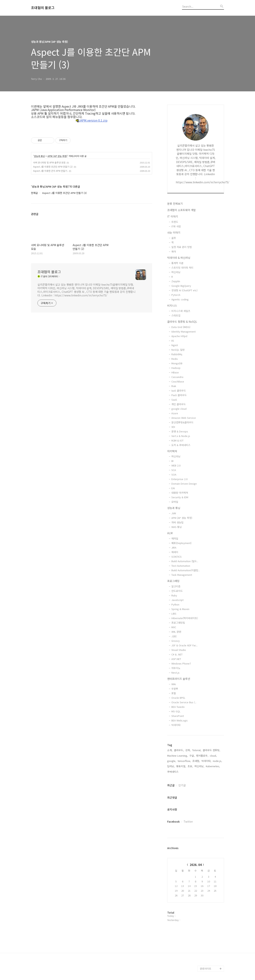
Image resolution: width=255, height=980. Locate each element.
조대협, (196, 761)
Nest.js (175, 673)
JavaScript (177, 600)
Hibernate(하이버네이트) (185, 618)
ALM (170, 533)
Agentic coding (180, 299)
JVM (174, 513)
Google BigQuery (181, 286)
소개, (170, 750)
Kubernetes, (213, 766)
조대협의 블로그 (43, 8)
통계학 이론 (177, 263)
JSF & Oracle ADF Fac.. (185, 645)
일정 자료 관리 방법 (182, 247)
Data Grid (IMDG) (181, 327)
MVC (174, 627)
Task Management (182, 575)
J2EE (174, 636)
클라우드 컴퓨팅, (211, 750)
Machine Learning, (178, 756)
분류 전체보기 (175, 204)
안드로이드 (177, 591)
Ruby (174, 595)
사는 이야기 (174, 232)
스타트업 (176, 315)
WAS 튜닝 (177, 527)
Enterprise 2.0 (179, 479)
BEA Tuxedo (178, 707)
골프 (174, 238)
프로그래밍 (173, 581)
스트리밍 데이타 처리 (182, 268)
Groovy (176, 641)
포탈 (174, 693)
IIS (173, 341)
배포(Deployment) (181, 543)
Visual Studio (179, 650)
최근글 (171, 785)
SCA (174, 470)
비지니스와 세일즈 (181, 311)
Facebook (173, 821)
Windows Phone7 (181, 663)
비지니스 (172, 305)
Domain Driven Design (184, 484)
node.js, (217, 761)
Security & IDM (180, 497)
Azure (175, 413)
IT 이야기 (173, 216)
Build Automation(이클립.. (186, 570)
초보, (190, 766)
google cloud (179, 409)
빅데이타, (206, 761)
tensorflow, (184, 761)
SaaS (174, 400)
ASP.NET (176, 659)
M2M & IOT (177, 440)
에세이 (175, 552)
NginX (175, 345)
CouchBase (178, 381)
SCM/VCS (176, 557)
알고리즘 (176, 586)
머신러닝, (199, 766)
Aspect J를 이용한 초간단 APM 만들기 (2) (53, 167)
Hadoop (176, 368)
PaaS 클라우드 (179, 395)
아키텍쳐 (172, 451)
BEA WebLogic (180, 720)
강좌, (188, 750)
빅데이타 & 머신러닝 (179, 258)
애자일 (175, 538)
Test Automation (181, 566)
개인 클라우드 (179, 404)
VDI (173, 427)
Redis (175, 359)
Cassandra (177, 377)
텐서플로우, (202, 756)
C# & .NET (177, 654)
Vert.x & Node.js (181, 436)
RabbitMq (177, 354)
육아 (174, 251)
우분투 (175, 689)
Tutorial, (197, 750)
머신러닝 (176, 272)
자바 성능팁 (177, 522)
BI (172, 461)
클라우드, (179, 750)
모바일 (175, 502)
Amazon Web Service (184, 418)
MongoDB (177, 363)
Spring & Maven (180, 609)
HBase (175, 372)
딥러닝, (171, 766)
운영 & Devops (180, 431)
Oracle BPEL (178, 698)
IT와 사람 (176, 226)
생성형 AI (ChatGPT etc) (184, 290)
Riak (174, 386)
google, (172, 761)
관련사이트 (206, 969)
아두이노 (176, 668)
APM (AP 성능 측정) (57, 156)
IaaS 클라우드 (179, 391)
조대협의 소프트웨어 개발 (182, 210)
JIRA (174, 548)
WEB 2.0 (176, 465)
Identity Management (183, 331)
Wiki (174, 684)
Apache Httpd (179, 336)
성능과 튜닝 (39, 156)
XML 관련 (176, 632)
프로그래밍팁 (178, 623)
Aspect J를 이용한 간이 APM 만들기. (50, 171)
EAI (173, 488)
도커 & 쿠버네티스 (181, 445)
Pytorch (176, 295)
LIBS (174, 614)
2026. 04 (196, 865)
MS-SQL (176, 711)
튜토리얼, (181, 766)
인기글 (182, 785)
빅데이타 (176, 725)
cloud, (213, 756)
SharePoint (178, 716)
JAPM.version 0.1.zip (92, 120)
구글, (192, 756)
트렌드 (175, 222)
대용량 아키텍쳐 (180, 493)
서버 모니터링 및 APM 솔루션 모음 (49, 162)
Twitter (188, 821)
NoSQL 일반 (178, 350)
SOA (174, 474)
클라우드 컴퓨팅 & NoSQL (182, 322)
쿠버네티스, (173, 772)
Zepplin (176, 281)
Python (175, 604)
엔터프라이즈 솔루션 (179, 679)
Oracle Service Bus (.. (184, 702)
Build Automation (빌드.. (185, 561)
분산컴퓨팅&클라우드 (182, 422)
